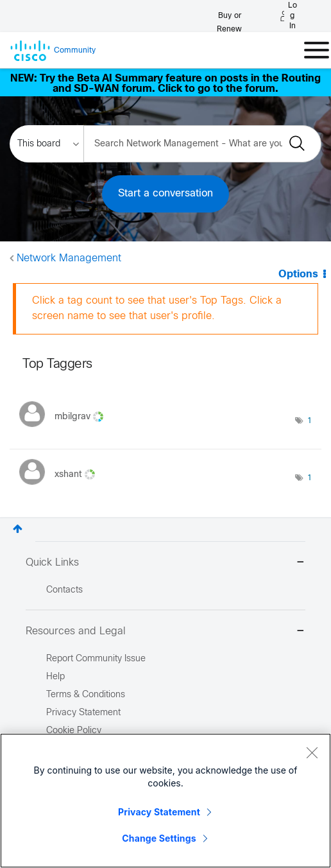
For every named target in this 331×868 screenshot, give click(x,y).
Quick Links (165, 563)
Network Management (69, 258)
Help (55, 677)
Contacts (64, 590)
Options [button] (298, 274)
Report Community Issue (96, 659)
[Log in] (289, 16)
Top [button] (18, 529)
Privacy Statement (159, 813)
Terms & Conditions (86, 695)
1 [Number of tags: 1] (310, 421)
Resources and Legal (165, 632)
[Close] (312, 754)
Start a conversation (165, 194)
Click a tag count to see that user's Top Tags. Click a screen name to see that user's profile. (157, 308)
